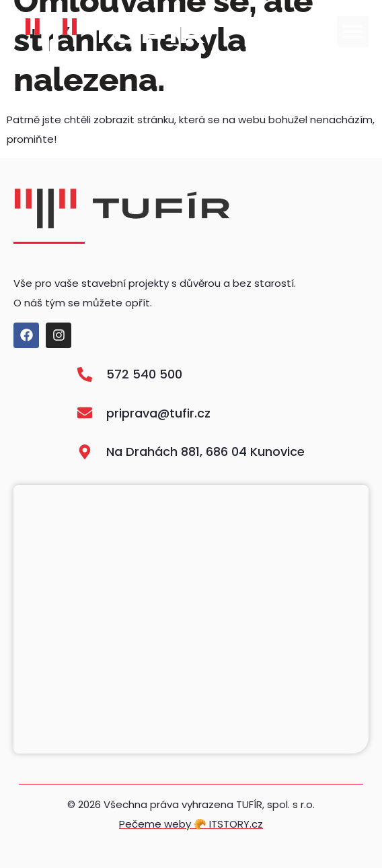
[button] (353, 32)
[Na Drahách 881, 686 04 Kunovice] (191, 619)
